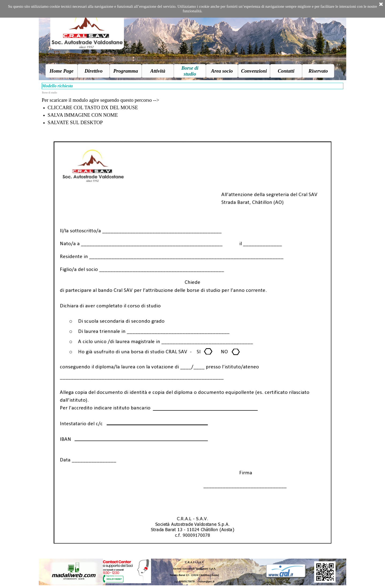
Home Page (61, 71)
